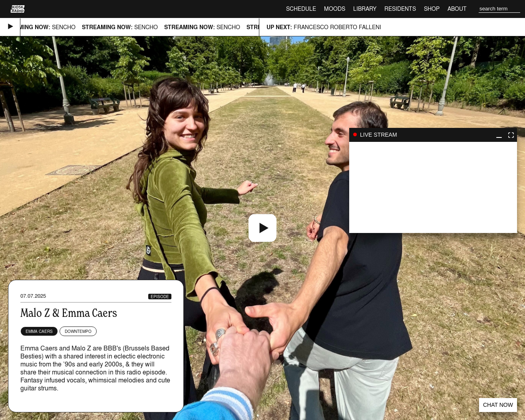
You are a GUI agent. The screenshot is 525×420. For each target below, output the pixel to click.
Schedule (301, 9)
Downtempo (78, 331)
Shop (432, 9)
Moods (335, 9)
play (433, 187)
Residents (400, 9)
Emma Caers (39, 331)
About (457, 9)
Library (365, 9)
